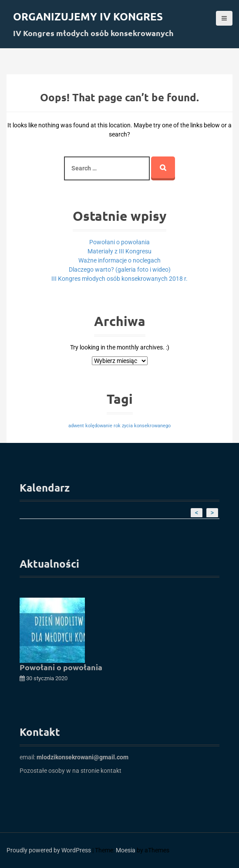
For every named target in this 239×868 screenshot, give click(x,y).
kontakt (111, 771)
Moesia (126, 850)
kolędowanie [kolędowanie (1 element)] (99, 426)
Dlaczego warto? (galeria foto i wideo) (120, 269)
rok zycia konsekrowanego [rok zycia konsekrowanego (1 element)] (142, 426)
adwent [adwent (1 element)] (76, 426)
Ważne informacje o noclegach (119, 260)
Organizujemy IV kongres (88, 16)
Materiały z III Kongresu (119, 251)
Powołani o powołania (119, 242)
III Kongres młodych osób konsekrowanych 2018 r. (119, 279)
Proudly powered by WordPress (49, 850)
